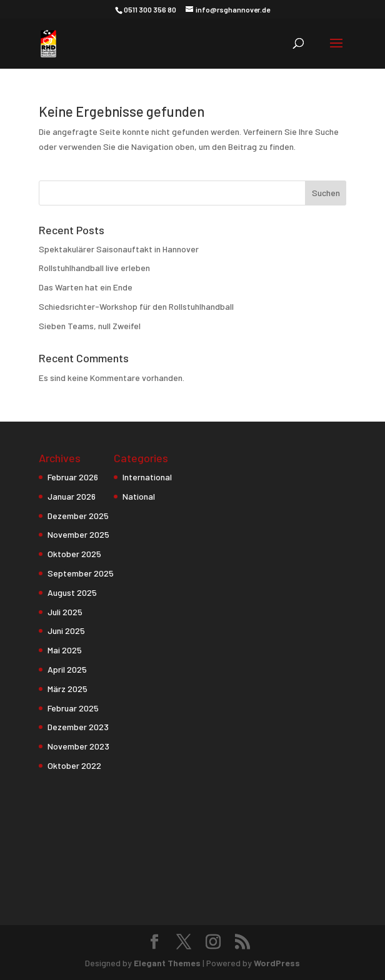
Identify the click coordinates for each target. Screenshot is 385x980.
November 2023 (78, 746)
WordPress (277, 963)
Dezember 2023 (78, 727)
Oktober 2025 (74, 554)
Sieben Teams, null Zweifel (90, 326)
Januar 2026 (72, 496)
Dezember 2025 (78, 516)
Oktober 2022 (74, 765)
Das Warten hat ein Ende (86, 287)
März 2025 (67, 689)
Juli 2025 (65, 612)
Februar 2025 (73, 708)
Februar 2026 (73, 477)
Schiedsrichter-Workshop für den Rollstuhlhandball (136, 306)
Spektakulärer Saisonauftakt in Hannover (119, 249)
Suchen (326, 193)
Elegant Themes (167, 963)
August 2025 (72, 592)
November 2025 (78, 534)
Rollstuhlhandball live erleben (94, 268)
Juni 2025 (66, 631)
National (139, 496)
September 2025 (81, 573)
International (147, 477)
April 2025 (67, 669)
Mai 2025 (65, 650)
